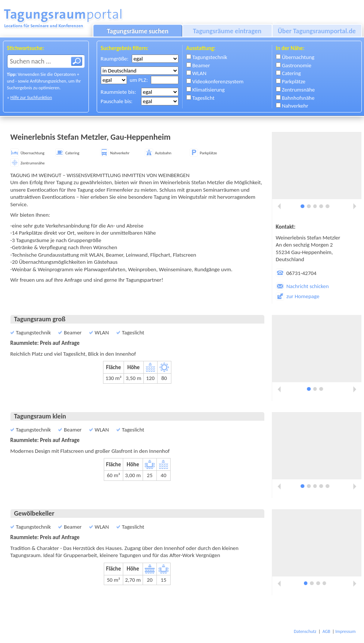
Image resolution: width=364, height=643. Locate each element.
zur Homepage (298, 296)
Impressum (345, 631)
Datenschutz (305, 631)
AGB (326, 631)
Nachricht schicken (302, 286)
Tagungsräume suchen (138, 31)
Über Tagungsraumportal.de (317, 31)
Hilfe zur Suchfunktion (31, 97)
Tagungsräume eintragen (227, 31)
